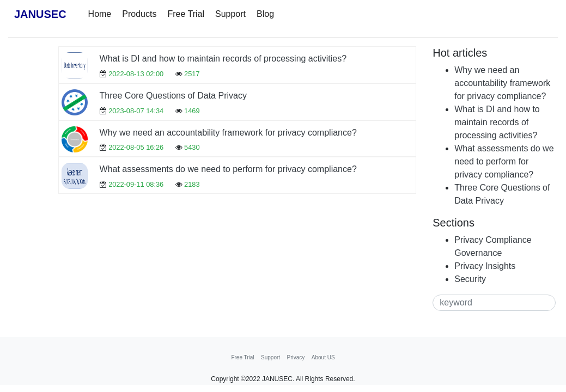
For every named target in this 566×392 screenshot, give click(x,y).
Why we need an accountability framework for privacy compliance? (228, 133)
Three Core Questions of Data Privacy (173, 96)
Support (230, 14)
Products (139, 14)
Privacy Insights (485, 266)
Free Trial (186, 14)
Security (470, 279)
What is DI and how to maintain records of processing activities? (223, 59)
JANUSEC (40, 14)
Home (100, 14)
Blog (265, 14)
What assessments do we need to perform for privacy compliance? (228, 169)
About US (323, 357)
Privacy (296, 357)
